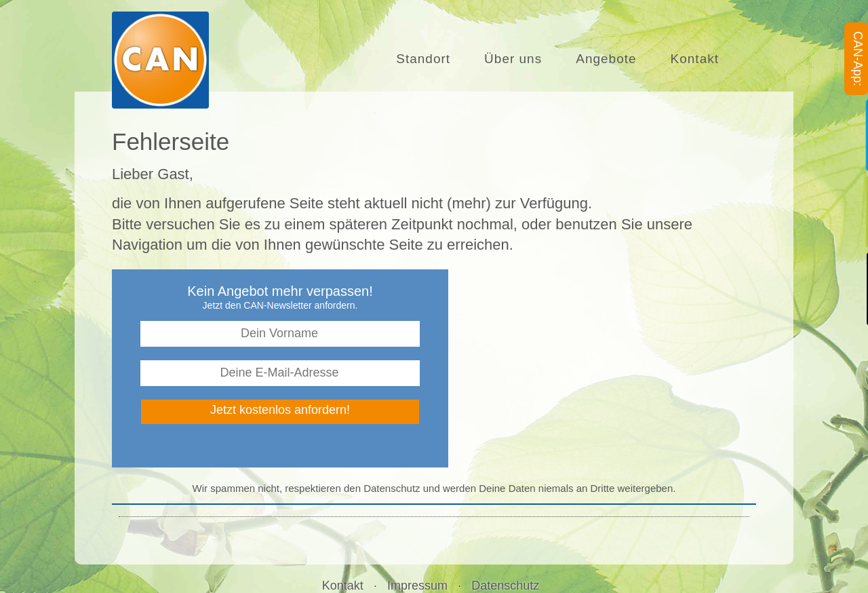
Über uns (513, 47)
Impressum (417, 586)
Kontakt (695, 49)
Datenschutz (505, 586)
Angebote (606, 47)
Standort (428, 47)
